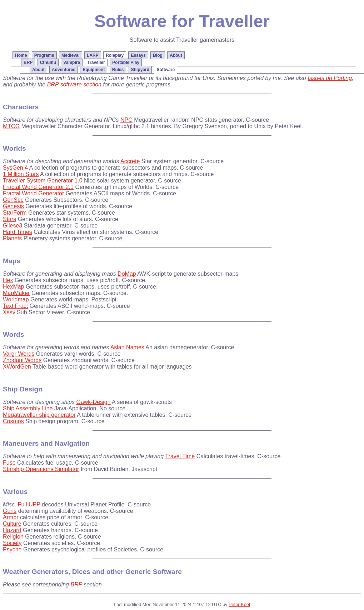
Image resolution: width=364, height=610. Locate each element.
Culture (12, 524)
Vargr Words (19, 354)
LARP (93, 55)
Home (21, 55)
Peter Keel (239, 604)
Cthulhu (48, 62)
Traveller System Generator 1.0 (43, 181)
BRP (28, 62)
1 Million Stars (21, 174)
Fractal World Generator (33, 193)
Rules (118, 70)
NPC (126, 120)
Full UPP (29, 504)
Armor (11, 517)
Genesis (13, 206)
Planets (12, 238)
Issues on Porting (330, 78)
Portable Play (126, 62)
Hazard (12, 530)
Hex (8, 280)
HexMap (14, 287)
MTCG (11, 126)
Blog (158, 55)
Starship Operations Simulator (41, 469)
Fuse (9, 463)
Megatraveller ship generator (39, 415)
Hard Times (18, 232)
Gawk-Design (93, 402)
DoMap (127, 274)
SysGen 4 (15, 168)
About (38, 70)
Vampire (72, 62)
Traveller (96, 62)
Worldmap (16, 299)
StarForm (15, 213)
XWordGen (17, 367)
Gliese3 (13, 226)
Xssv (9, 312)
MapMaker (16, 293)
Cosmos (13, 421)
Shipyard (140, 70)
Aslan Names (127, 347)
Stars (9, 219)
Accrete (130, 161)
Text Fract (15, 306)
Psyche (12, 549)
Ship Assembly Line (28, 408)
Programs (44, 55)
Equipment (94, 70)
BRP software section (74, 84)
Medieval (71, 55)
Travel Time (180, 456)
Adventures (64, 70)
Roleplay (115, 55)
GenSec (13, 200)
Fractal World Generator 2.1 (38, 187)
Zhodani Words (22, 360)
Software (166, 70)
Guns (10, 511)
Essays (138, 55)
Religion (13, 537)
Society (12, 543)
